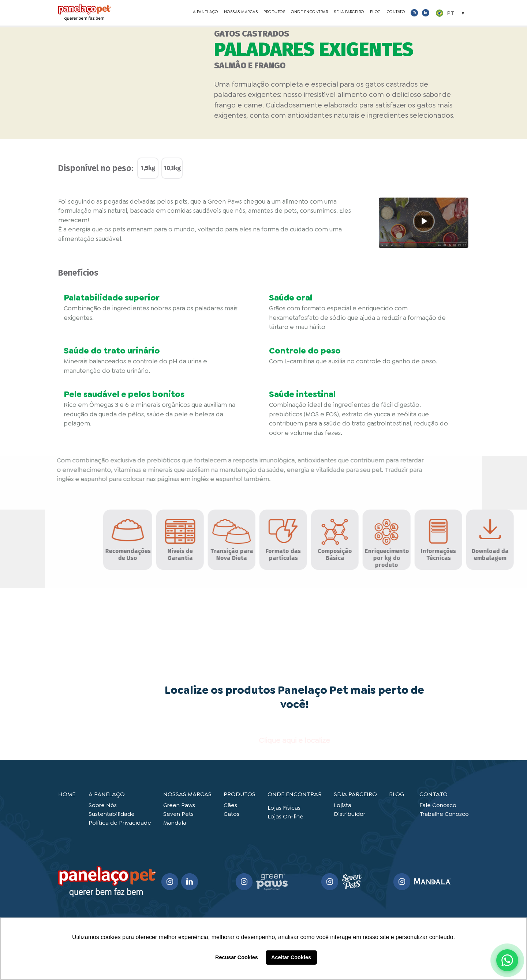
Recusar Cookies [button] (237, 957)
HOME (67, 794)
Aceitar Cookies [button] (291, 957)
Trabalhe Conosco (444, 814)
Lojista (343, 805)
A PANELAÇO (205, 13)
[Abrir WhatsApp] (507, 960)
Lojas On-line (285, 816)
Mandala (175, 823)
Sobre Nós (103, 805)
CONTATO (396, 13)
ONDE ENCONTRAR (309, 13)
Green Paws (179, 805)
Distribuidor (350, 814)
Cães (230, 805)
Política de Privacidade (120, 823)
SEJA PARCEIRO (349, 13)
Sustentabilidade (112, 814)
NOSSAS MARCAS (241, 13)
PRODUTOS (274, 13)
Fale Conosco (438, 805)
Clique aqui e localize (294, 740)
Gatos (231, 814)
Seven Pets (178, 814)
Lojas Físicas (284, 808)
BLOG (375, 13)
